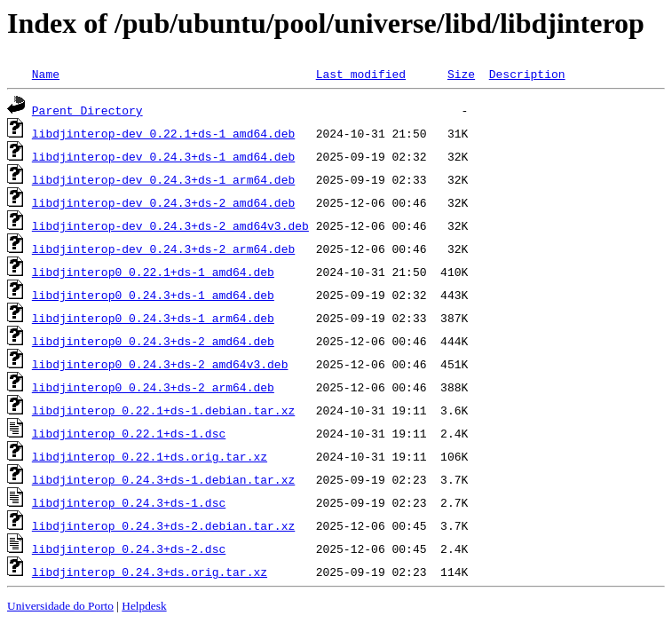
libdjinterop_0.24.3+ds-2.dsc (129, 548)
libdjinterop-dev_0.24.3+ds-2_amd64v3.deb (170, 225)
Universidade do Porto (60, 606)
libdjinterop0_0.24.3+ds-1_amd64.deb (153, 295)
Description (527, 74)
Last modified (361, 74)
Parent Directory (87, 110)
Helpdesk (144, 606)
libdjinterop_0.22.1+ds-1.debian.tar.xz (163, 410)
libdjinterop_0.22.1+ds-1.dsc (129, 433)
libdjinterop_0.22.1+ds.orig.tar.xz (150, 456)
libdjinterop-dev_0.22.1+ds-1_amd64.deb (163, 133)
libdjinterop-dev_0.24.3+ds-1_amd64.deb (163, 156)
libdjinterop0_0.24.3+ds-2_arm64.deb (153, 387)
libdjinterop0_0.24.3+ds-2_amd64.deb (153, 341)
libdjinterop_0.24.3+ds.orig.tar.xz (150, 572)
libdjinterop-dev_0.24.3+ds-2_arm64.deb (163, 248)
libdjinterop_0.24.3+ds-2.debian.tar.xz (163, 525)
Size (461, 74)
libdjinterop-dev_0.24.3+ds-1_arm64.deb (163, 179)
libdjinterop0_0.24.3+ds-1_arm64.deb (153, 318)
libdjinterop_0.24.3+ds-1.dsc (129, 502)
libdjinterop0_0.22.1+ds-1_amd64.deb (153, 272)
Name (46, 74)
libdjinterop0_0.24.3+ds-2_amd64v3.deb (160, 364)
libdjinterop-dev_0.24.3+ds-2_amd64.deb (163, 202)
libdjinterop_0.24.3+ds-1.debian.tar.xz (163, 479)
